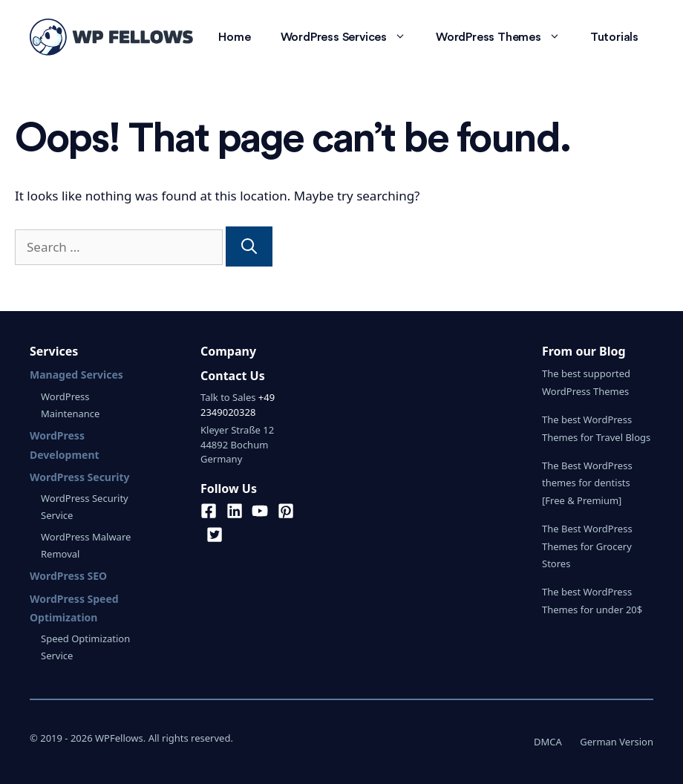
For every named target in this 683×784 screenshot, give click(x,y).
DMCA (548, 742)
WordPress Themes (506, 37)
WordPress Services (351, 37)
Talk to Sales (228, 397)
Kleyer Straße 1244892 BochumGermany (237, 444)
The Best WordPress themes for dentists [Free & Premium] (587, 483)
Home (234, 37)
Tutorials (614, 37)
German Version (617, 742)
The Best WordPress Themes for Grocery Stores (587, 546)
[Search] (249, 246)
